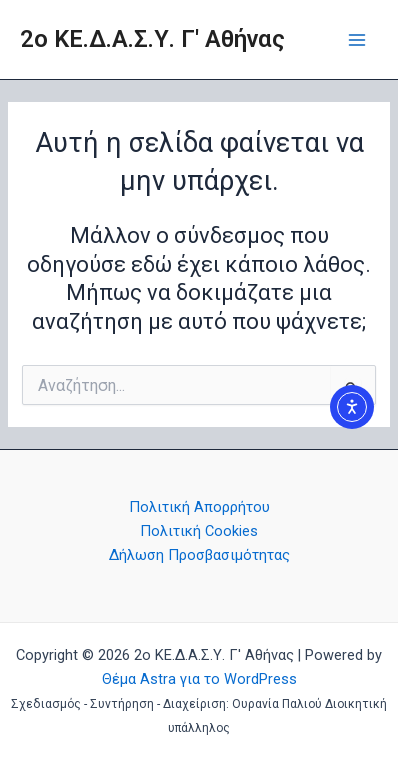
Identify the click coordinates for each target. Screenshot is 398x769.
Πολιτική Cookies (199, 531)
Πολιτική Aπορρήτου (199, 507)
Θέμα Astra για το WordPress (199, 679)
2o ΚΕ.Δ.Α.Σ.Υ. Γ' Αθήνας (152, 39)
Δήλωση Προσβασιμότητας (199, 555)
